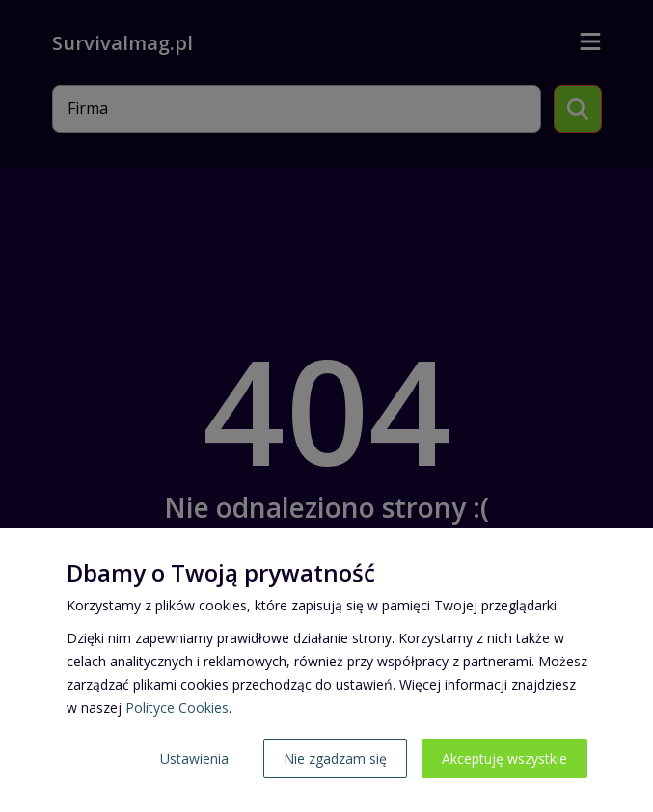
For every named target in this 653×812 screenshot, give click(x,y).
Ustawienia (194, 758)
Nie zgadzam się (335, 758)
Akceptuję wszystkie (504, 758)
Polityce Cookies (177, 707)
